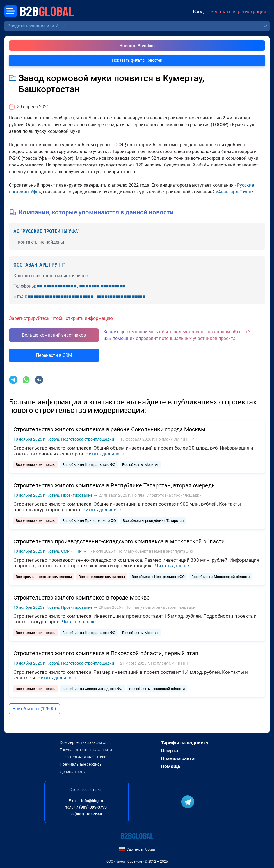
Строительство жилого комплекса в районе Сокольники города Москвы (109, 429)
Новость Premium (137, 46)
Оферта (169, 751)
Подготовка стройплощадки (80, 439)
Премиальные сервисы (81, 764)
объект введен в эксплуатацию (164, 551)
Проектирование (69, 495)
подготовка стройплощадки (175, 495)
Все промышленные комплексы (44, 577)
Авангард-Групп (235, 192)
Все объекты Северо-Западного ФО (92, 689)
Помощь (171, 766)
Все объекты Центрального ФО (89, 465)
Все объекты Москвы (140, 465)
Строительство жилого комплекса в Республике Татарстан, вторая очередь (114, 485)
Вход (198, 12)
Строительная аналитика (83, 757)
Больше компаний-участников (54, 335)
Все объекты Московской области (221, 577)
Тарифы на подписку (185, 743)
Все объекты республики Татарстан (153, 521)
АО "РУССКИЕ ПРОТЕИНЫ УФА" (46, 231)
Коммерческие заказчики (83, 742)
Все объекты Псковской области (157, 689)
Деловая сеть (72, 772)
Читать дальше (102, 454)
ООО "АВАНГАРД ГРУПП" (39, 265)
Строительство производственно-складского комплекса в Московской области (119, 541)
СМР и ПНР (184, 439)
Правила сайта (178, 758)
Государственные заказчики (86, 750)
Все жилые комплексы (36, 465)
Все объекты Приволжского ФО (89, 521)
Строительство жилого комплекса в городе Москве (82, 598)
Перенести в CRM (54, 355)
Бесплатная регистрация (238, 12)
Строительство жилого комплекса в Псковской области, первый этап (106, 653)
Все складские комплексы (102, 577)
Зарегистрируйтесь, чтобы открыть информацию (61, 318)
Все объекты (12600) (34, 709)
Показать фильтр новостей (137, 60)
